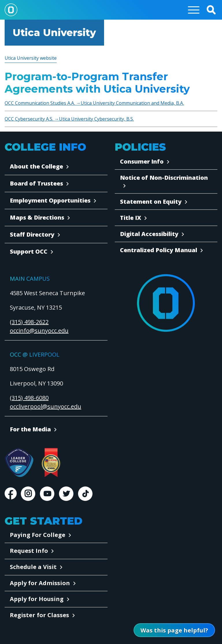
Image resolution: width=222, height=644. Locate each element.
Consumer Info (142, 161)
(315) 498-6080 (29, 398)
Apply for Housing (37, 599)
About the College (36, 166)
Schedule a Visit (33, 567)
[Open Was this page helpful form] (174, 630)
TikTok (85, 494)
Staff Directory (32, 234)
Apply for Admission (40, 583)
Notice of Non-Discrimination (164, 178)
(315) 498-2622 (29, 322)
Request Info (29, 551)
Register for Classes (39, 615)
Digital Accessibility (149, 234)
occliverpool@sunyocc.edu (46, 406)
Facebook (10, 494)
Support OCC (29, 251)
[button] (211, 10)
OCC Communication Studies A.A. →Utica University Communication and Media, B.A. (94, 103)
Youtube (47, 494)
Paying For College (38, 535)
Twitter (66, 494)
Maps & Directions (37, 217)
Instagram (28, 494)
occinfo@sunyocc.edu (39, 331)
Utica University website (31, 58)
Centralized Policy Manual (159, 250)
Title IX (131, 218)
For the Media (30, 429)
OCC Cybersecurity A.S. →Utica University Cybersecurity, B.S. (69, 119)
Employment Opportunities (50, 200)
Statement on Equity (151, 202)
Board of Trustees (36, 183)
